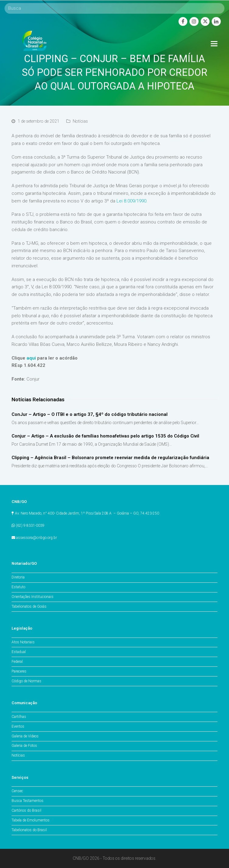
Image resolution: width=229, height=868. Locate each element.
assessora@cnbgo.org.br (36, 538)
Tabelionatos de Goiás (29, 606)
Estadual (19, 652)
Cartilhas (19, 717)
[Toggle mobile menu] (214, 44)
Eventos (18, 726)
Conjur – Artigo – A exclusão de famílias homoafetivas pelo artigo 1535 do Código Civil (105, 436)
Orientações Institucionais (33, 597)
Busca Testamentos (28, 801)
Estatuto (18, 587)
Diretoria (18, 577)
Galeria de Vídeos (25, 736)
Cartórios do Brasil (26, 810)
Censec (17, 791)
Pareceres (19, 671)
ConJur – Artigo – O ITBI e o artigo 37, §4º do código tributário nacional (90, 414)
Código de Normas (26, 681)
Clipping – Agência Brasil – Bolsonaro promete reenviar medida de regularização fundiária (110, 458)
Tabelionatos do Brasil (29, 830)
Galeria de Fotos (24, 746)
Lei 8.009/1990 (131, 201)
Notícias (80, 121)
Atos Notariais (23, 642)
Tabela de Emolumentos (31, 820)
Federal (17, 662)
